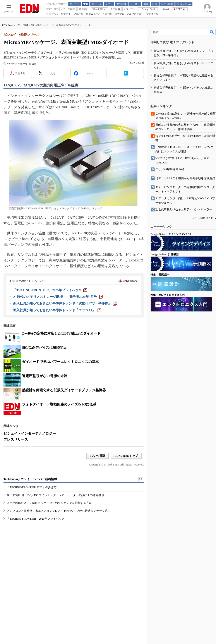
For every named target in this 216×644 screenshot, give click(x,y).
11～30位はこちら (206, 218)
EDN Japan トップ (126, 456)
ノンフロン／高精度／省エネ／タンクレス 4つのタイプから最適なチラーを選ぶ (59, 511)
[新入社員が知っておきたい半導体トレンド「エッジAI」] (57, 310)
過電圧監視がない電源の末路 (45, 376)
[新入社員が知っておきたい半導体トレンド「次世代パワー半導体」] (65, 303)
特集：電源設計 (160, 275)
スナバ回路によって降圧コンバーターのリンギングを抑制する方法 (49, 503)
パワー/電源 (22, 25)
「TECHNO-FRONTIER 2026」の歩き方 (32, 487)
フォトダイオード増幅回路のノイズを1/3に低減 (59, 404)
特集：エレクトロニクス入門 (168, 295)
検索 (212, 32)
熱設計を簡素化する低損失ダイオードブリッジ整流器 (64, 390)
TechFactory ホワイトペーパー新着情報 (30, 479)
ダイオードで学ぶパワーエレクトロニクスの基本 (60, 362)
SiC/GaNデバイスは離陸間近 (44, 348)
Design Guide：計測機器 (165, 254)
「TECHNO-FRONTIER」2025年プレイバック (36, 519)
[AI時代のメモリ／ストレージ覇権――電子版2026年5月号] (58, 297)
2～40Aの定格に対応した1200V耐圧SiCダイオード (61, 333)
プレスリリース (16, 439)
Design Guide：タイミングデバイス (171, 234)
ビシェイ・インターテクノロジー (30, 434)
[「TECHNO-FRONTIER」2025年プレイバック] (50, 290)
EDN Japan (8, 25)
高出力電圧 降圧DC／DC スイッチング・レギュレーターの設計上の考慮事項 (55, 495)
